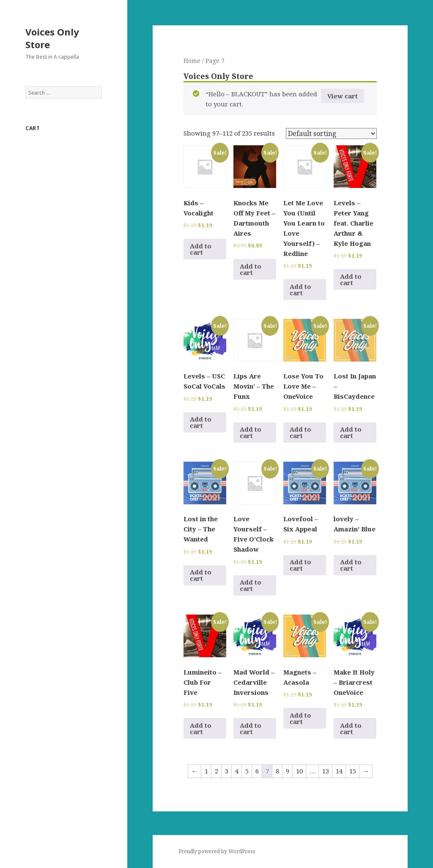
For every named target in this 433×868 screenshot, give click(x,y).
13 (326, 771)
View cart (343, 96)
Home (192, 61)
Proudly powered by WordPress (217, 851)
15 (353, 771)
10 (299, 771)
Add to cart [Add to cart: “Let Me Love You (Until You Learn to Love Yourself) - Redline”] (300, 290)
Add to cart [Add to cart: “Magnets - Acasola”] (300, 718)
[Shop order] (331, 133)
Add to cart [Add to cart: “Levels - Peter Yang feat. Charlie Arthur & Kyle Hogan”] (351, 279)
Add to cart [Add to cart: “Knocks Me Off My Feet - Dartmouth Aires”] (251, 269)
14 (339, 771)
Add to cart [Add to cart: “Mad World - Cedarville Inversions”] (251, 728)
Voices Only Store (52, 38)
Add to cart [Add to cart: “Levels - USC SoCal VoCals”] (201, 422)
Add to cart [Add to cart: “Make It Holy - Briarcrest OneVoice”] (351, 728)
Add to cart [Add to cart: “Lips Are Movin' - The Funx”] (251, 432)
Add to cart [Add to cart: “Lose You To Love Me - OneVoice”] (300, 432)
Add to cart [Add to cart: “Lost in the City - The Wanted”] (201, 575)
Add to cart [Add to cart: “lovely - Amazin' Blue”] (351, 565)
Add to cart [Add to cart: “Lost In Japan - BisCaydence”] (351, 432)
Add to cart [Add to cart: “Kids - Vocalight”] (201, 249)
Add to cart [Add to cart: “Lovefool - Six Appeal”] (300, 565)
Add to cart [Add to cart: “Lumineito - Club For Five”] (201, 728)
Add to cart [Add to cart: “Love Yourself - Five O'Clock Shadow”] (251, 585)
